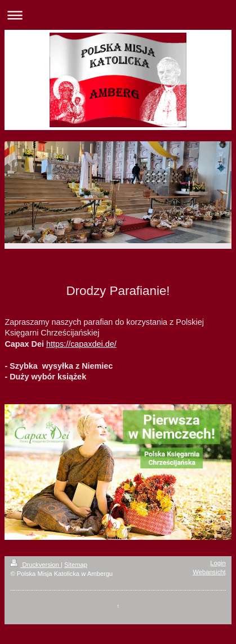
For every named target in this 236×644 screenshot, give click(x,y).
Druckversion (35, 565)
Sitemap (76, 565)
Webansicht (209, 572)
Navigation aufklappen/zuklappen (118, 15)
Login (218, 563)
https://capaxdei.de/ (81, 344)
